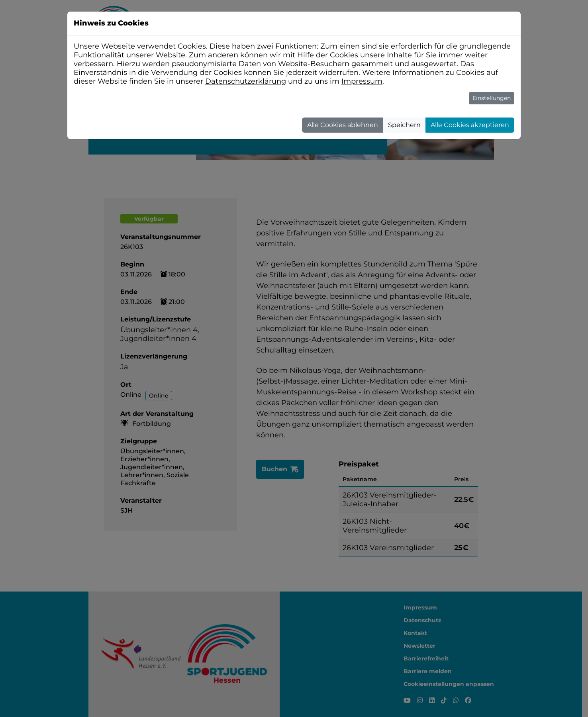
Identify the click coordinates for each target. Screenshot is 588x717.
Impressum (362, 81)
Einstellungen (492, 98)
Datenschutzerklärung (246, 81)
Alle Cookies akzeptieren (470, 125)
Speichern (404, 125)
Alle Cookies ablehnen (343, 125)
